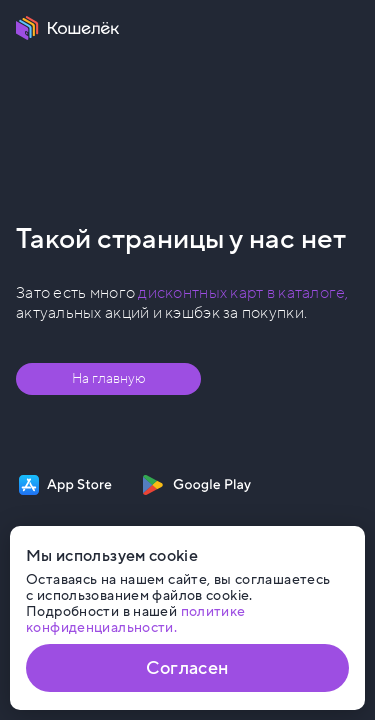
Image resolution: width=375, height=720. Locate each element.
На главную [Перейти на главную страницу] (109, 378)
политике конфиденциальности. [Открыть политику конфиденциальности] (136, 619)
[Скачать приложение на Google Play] (196, 485)
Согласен (187, 668)
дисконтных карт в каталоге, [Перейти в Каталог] (243, 293)
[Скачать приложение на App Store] (65, 485)
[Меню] (347, 28)
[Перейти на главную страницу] (68, 28)
